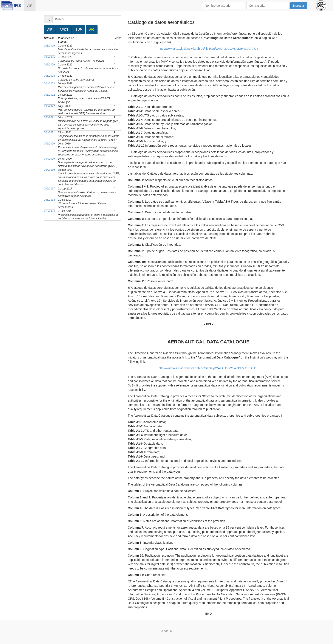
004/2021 (50, 132)
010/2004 (50, 211)
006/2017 (50, 189)
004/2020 (50, 159)
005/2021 (50, 117)
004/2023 (50, 84)
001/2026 (50, 65)
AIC (92, 29)
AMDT (64, 29)
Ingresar (299, 6)
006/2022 (50, 95)
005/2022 (50, 106)
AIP (30, 6)
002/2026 (50, 57)
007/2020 (50, 144)
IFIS (17, 6)
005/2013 (50, 200)
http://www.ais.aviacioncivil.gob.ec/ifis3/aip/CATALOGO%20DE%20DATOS (208, 49)
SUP (79, 29)
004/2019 (50, 170)
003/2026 (50, 46)
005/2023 (50, 76)
